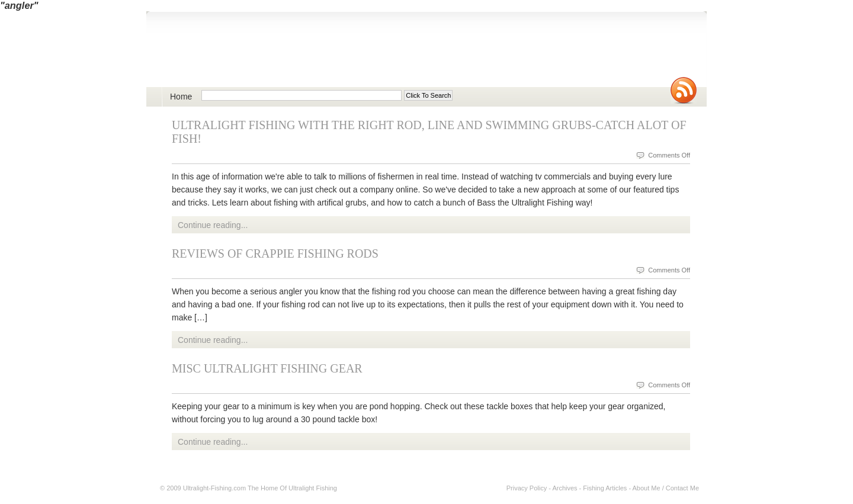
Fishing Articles (605, 488)
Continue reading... (213, 225)
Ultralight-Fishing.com (214, 488)
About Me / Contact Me (666, 488)
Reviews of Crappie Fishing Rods (275, 253)
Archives (565, 488)
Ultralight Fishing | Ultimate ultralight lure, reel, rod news (298, 56)
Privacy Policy (527, 488)
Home (181, 97)
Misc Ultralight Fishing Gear (267, 368)
